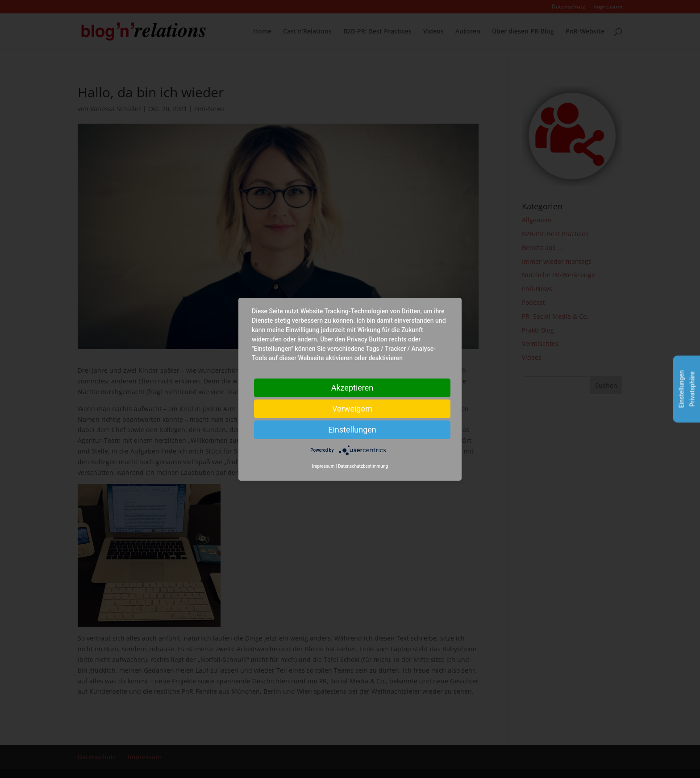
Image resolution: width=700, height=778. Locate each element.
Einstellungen (352, 429)
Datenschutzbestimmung (363, 466)
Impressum (323, 466)
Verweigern (352, 408)
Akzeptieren (352, 387)
